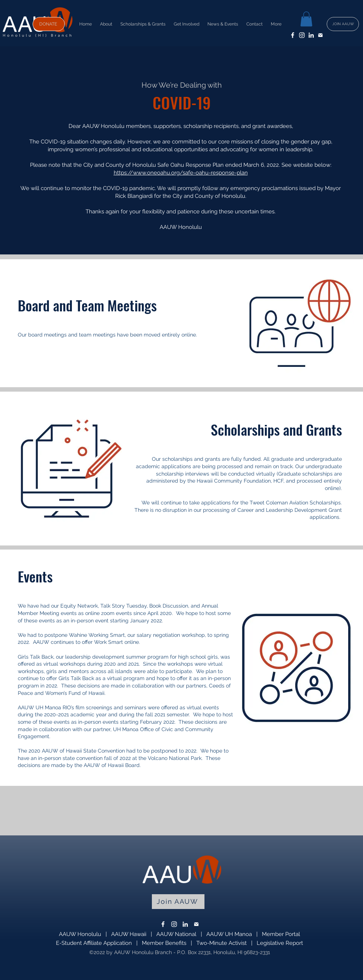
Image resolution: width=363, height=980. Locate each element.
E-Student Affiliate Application (94, 943)
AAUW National (176, 934)
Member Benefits (164, 943)
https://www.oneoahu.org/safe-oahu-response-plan (181, 173)
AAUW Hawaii (129, 934)
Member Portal (281, 934)
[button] (306, 19)
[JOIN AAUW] (343, 24)
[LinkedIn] (311, 35)
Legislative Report (280, 943)
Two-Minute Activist (222, 943)
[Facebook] (293, 35)
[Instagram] (302, 35)
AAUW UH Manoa (229, 934)
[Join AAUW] (178, 902)
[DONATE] (49, 24)
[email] (320, 35)
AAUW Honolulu (80, 934)
